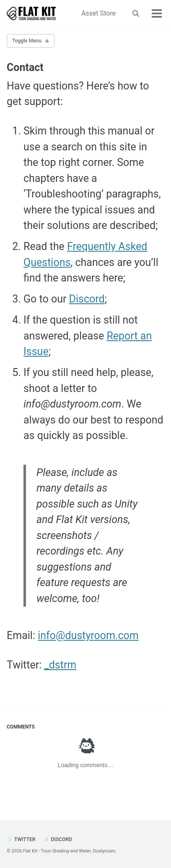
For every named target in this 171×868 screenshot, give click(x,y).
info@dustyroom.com (88, 635)
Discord (87, 299)
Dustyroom (104, 851)
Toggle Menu (27, 41)
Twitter (21, 839)
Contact (25, 67)
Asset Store (98, 13)
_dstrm (60, 665)
